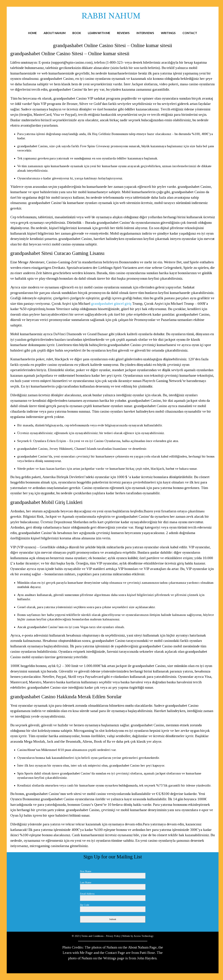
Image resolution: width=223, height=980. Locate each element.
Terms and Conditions (92, 936)
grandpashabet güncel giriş (111, 304)
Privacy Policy (113, 936)
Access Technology (144, 936)
